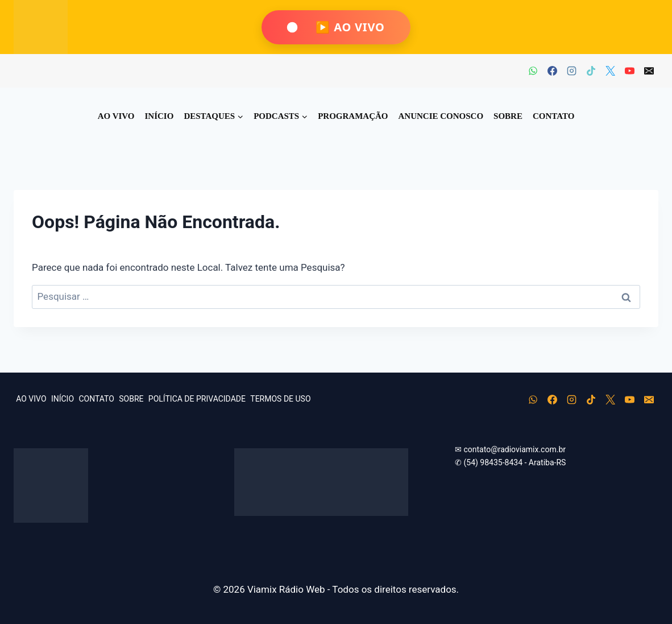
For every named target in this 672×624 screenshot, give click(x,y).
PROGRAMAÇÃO (353, 116)
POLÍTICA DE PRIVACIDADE (197, 399)
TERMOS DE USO (280, 399)
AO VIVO (116, 116)
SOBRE (508, 116)
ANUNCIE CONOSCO (441, 116)
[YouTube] (629, 71)
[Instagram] (571, 71)
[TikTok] (591, 71)
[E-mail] (649, 71)
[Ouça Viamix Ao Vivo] (336, 27)
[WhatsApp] (533, 71)
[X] (610, 71)
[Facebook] (552, 71)
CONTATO (553, 116)
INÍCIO (159, 116)
